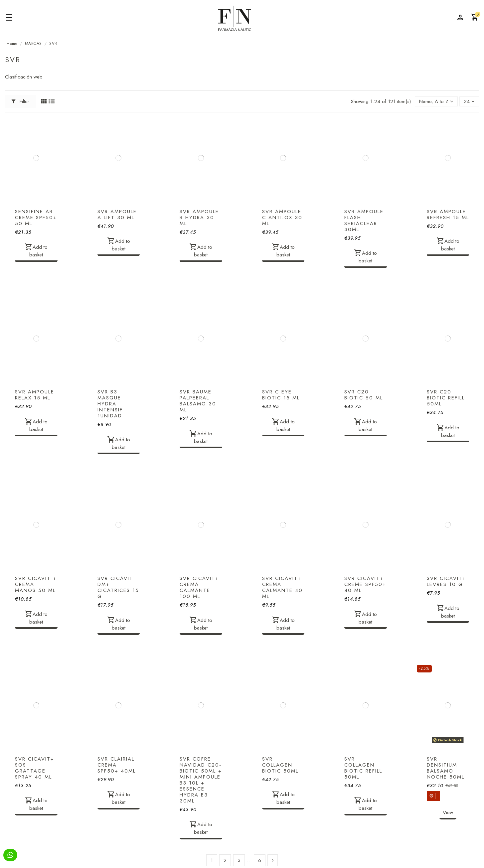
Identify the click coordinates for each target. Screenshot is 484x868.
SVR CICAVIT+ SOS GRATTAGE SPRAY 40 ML (35, 768)
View (448, 812)
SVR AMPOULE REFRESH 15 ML (448, 215)
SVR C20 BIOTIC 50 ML (364, 395)
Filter (21, 101)
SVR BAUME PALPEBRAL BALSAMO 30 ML (198, 401)
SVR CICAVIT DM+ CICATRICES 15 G (118, 587)
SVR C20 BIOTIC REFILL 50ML (446, 398)
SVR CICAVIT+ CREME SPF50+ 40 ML (365, 584)
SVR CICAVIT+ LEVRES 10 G (446, 581)
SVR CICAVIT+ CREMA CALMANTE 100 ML (199, 587)
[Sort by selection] (436, 102)
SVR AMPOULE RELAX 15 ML (35, 395)
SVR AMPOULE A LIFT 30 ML (117, 215)
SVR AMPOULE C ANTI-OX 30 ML (282, 217)
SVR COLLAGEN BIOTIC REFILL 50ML (363, 768)
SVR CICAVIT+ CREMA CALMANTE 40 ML (282, 587)
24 (469, 101)
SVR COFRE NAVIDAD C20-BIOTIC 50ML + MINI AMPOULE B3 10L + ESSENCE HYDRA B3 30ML (201, 780)
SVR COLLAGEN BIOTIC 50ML (280, 765)
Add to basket (36, 251)
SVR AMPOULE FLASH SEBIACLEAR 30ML (364, 220)
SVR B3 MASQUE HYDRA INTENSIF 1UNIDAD (110, 404)
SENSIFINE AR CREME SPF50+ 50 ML (36, 217)
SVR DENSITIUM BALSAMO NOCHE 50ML (446, 768)
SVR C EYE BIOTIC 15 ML (281, 395)
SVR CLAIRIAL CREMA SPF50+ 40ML (117, 765)
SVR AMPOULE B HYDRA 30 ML (199, 217)
